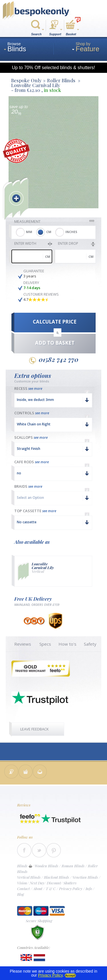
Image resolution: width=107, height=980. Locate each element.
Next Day (37, 883)
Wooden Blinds (46, 866)
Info (89, 889)
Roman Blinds (73, 866)
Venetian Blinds (85, 877)
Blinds (22, 866)
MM (29, 232)
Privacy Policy (71, 889)
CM (49, 232)
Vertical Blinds (29, 877)
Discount (54, 883)
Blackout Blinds (56, 877)
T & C (51, 889)
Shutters (70, 883)
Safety (90, 644)
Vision (22, 883)
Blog (21, 894)
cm (48, 257)
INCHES (71, 232)
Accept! (70, 975)
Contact (23, 889)
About (38, 889)
